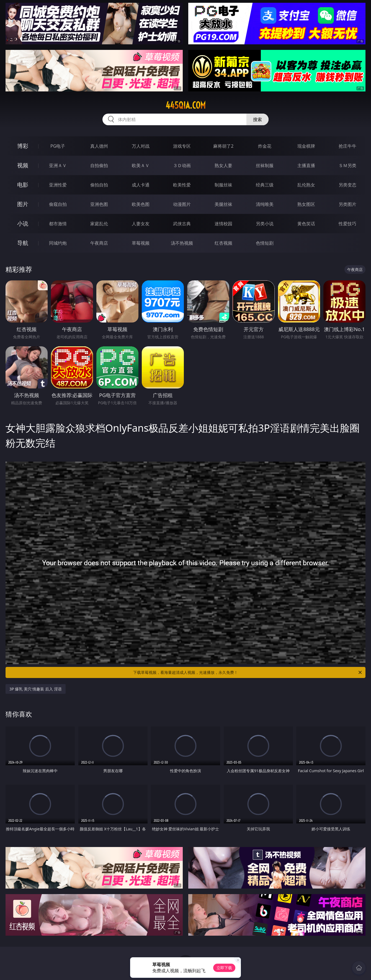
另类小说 (265, 224)
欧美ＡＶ (141, 165)
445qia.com (186, 105)
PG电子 (58, 146)
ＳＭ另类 (347, 165)
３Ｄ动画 (182, 165)
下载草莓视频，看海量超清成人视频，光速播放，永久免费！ (248, 672)
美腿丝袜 (223, 204)
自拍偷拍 (99, 165)
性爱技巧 (347, 224)
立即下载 (224, 968)
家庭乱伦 (99, 224)
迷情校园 (223, 224)
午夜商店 (99, 243)
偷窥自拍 (58, 204)
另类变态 (347, 185)
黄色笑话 (306, 224)
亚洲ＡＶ (58, 165)
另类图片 (347, 204)
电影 (23, 185)
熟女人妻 (223, 165)
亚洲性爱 (58, 185)
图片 (23, 204)
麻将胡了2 (223, 146)
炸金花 (265, 146)
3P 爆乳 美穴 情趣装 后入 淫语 (36, 689)
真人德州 (99, 146)
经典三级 (265, 185)
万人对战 (141, 146)
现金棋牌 (306, 146)
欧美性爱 (182, 185)
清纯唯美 (265, 204)
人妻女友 (141, 224)
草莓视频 (141, 243)
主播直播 (306, 165)
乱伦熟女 (306, 185)
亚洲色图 (99, 204)
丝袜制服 (265, 165)
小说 (23, 223)
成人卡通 (141, 185)
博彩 (23, 146)
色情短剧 (265, 243)
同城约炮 (58, 243)
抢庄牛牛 (347, 146)
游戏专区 (182, 146)
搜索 (257, 119)
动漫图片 (182, 204)
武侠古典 (182, 224)
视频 (23, 165)
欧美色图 (141, 204)
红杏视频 (223, 243)
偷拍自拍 (99, 185)
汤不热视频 (182, 243)
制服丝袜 (223, 185)
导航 (23, 243)
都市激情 (58, 224)
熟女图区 (306, 204)
